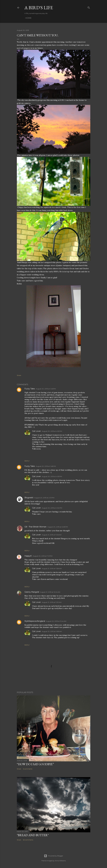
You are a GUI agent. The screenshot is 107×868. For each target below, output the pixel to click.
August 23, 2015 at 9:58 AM (52, 631)
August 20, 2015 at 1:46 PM (46, 389)
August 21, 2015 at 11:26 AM (52, 535)
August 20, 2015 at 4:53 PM (52, 476)
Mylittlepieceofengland (35, 621)
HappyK (28, 556)
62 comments (28, 840)
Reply (27, 461)
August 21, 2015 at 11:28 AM (52, 569)
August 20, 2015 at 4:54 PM (52, 508)
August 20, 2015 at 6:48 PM (58, 527)
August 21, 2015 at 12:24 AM (50, 592)
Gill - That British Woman (35, 527)
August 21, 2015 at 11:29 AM (52, 602)
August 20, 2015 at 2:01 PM (44, 498)
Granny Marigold (32, 592)
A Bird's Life (39, 8)
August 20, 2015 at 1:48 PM (46, 466)
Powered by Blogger (54, 856)
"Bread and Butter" (33, 835)
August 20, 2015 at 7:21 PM (43, 556)
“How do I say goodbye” (35, 764)
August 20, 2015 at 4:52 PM (52, 431)
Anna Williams (60, 861)
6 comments (28, 769)
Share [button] (19, 375)
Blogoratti (29, 498)
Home (28, 18)
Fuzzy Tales (30, 389)
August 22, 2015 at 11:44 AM (56, 621)
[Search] (89, 7)
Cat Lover (36, 431)
